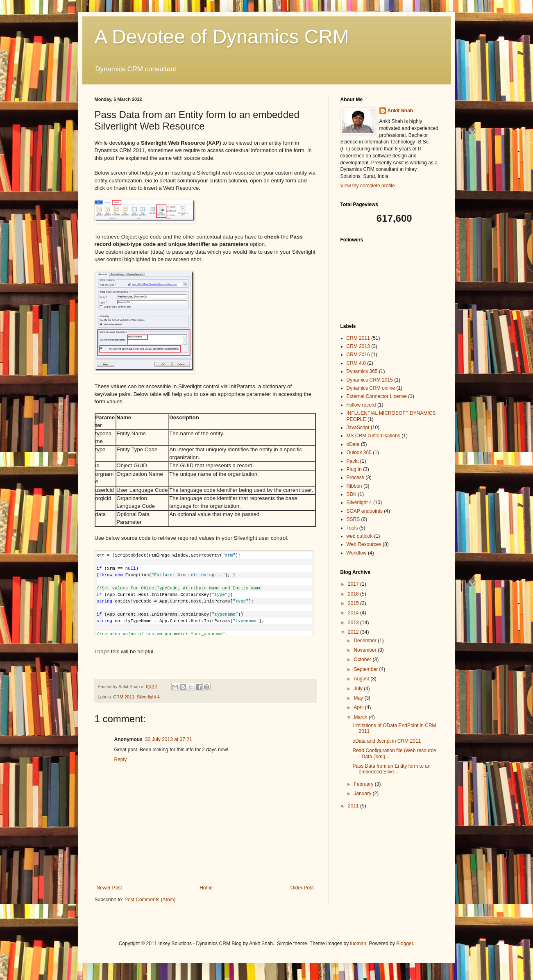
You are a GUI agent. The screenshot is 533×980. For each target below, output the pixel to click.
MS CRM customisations (373, 436)
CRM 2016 (358, 355)
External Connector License (377, 396)
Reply (121, 759)
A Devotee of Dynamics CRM (222, 37)
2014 (354, 613)
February (364, 784)
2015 (354, 603)
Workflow (357, 553)
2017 (354, 584)
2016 (354, 594)
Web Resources (364, 544)
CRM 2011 (124, 697)
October (363, 659)
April (359, 707)
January (363, 794)
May (359, 698)
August (362, 679)
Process (355, 477)
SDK (352, 494)
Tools (352, 528)
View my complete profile (368, 186)
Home (206, 888)
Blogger (405, 944)
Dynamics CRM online (371, 388)
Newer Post (109, 888)
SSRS (353, 519)
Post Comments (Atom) (150, 900)
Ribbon (354, 486)
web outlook (360, 536)
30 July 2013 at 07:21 (169, 739)
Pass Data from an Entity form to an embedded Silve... (391, 769)
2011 (354, 806)
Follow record (361, 405)
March (361, 717)
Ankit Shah (400, 111)
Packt (353, 461)
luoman (358, 944)
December (366, 641)
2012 (354, 632)
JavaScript (358, 427)
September (366, 669)
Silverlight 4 (148, 697)
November (366, 650)
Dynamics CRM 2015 (370, 380)
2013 (354, 623)
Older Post (302, 888)
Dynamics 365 (362, 371)
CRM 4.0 (356, 363)
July (359, 689)
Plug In (354, 469)
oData (353, 444)
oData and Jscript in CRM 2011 (387, 741)
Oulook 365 (359, 452)
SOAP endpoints (365, 511)
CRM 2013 (358, 346)
